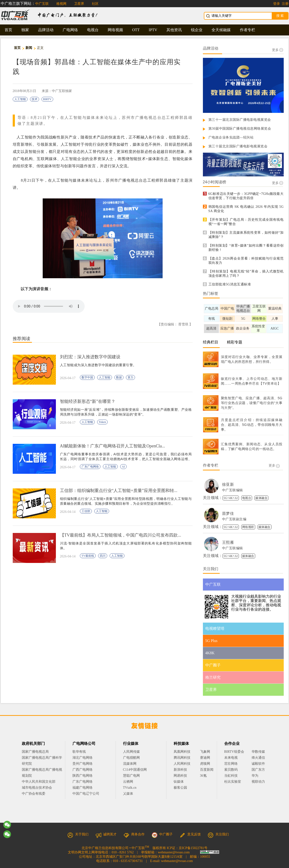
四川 (103, 556)
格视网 (61, 4)
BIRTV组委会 (234, 752)
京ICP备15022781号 (193, 848)
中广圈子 (162, 834)
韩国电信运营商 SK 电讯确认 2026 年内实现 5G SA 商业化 (246, 209)
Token (102, 422)
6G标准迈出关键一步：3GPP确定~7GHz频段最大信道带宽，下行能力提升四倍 (246, 196)
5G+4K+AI (231, 498)
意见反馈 (190, 834)
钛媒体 (179, 782)
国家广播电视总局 (35, 752)
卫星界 (79, 4)
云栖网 (128, 782)
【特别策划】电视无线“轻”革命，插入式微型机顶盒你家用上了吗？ (246, 274)
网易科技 (180, 776)
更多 (277, 50)
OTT (136, 30)
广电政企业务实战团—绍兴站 (231, 137)
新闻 (29, 48)
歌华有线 (79, 752)
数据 (119, 377)
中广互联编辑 (233, 490)
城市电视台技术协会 (37, 788)
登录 (277, 4)
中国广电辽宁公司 (86, 794)
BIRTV (47, 99)
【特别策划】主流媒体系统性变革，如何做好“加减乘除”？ (246, 235)
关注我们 (218, 834)
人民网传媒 (131, 752)
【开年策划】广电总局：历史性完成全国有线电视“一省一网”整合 (246, 222)
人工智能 (20, 99)
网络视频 (115, 30)
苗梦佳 (228, 513)
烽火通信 (258, 758)
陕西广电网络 (83, 776)
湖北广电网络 (83, 758)
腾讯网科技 (182, 758)
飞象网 (205, 752)
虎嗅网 (205, 764)
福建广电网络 (83, 788)
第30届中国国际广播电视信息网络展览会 (240, 129)
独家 (25, 30)
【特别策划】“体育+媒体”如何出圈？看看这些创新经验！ (246, 248)
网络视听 (248, 527)
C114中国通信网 (135, 770)
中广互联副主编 (234, 519)
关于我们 (78, 834)
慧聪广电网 (131, 776)
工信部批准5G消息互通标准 (230, 284)
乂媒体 (128, 794)
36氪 (203, 776)
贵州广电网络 (83, 764)
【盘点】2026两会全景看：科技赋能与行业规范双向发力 (246, 261)
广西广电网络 (83, 770)
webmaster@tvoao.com (174, 852)
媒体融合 (261, 498)
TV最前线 (88, 556)
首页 (8, 30)
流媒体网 (130, 764)
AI (123, 467)
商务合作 (134, 834)
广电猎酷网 (131, 758)
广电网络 (70, 30)
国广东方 (258, 770)
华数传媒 (258, 752)
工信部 (86, 511)
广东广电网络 (90, 467)
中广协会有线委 (34, 794)
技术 (35, 99)
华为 (258, 776)
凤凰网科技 (182, 752)
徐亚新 (228, 484)
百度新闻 (207, 770)
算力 (130, 377)
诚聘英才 (106, 834)
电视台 (93, 30)
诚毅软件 (258, 764)
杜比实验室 (233, 782)
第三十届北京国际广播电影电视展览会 (238, 146)
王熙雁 (228, 542)
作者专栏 (248, 30)
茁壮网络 (231, 764)
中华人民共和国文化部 (39, 782)
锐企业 (197, 30)
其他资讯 (174, 30)
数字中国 (87, 377)
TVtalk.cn (130, 788)
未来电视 (231, 758)
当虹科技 (231, 776)
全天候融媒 (221, 30)
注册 (285, 4)
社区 (95, 4)
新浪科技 (180, 770)
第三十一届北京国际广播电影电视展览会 (240, 120)
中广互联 (42, 4)
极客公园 (180, 788)
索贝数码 (231, 770)
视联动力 (258, 782)
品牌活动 (46, 30)
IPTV (153, 30)
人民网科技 (182, 764)
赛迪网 (205, 758)
